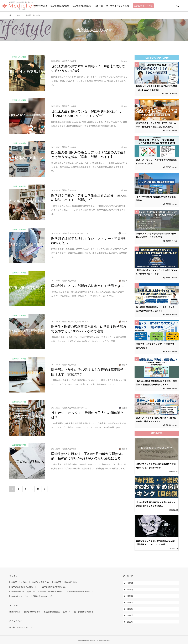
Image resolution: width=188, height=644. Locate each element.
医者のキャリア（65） (20, 596)
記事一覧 (99, 6)
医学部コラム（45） (20, 582)
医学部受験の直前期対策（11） (55, 587)
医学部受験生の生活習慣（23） (24, 592)
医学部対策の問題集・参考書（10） (81, 592)
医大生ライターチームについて (22, 627)
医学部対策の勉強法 (82, 6)
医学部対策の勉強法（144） (52, 592)
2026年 (130, 583)
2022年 (130, 609)
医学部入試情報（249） (41, 582)
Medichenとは (40, 6)
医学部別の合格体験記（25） (66, 582)
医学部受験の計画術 (60, 6)
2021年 (130, 615)
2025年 (130, 589)
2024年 (130, 596)
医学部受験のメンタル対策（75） (25, 587)
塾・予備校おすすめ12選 (118, 6)
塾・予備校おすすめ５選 (84, 612)
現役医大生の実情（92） (43, 596)
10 (38, 489)
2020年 (130, 622)
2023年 (130, 602)
